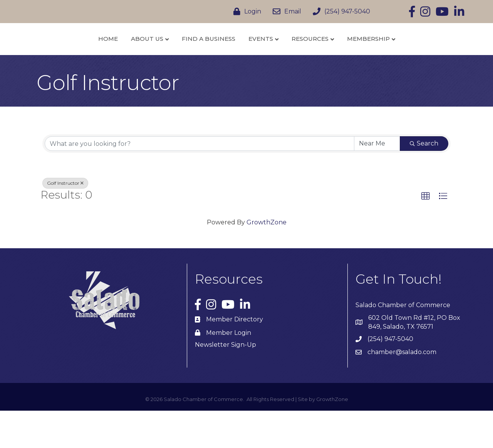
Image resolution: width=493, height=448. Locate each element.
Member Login (229, 370)
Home (67, 57)
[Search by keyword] (200, 181)
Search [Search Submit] (424, 181)
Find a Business (167, 57)
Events (302, 57)
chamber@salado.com (402, 390)
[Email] (285, 12)
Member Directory (235, 357)
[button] (426, 234)
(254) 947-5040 (390, 377)
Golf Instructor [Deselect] (65, 221)
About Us (106, 57)
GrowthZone (267, 260)
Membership (409, 57)
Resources (351, 57)
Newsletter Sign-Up (226, 382)
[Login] (245, 12)
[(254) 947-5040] (340, 12)
